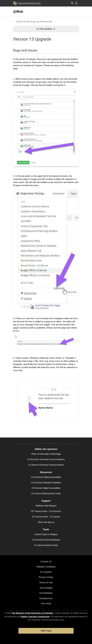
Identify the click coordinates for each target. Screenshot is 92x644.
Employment (46, 598)
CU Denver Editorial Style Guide (46, 494)
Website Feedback (46, 567)
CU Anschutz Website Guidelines (46, 483)
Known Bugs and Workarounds (38, 22)
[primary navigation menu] (76, 3)
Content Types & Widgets (46, 534)
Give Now (46, 604)
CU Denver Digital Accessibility (46, 488)
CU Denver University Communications (46, 465)
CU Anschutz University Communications (46, 459)
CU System (46, 572)
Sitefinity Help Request (46, 506)
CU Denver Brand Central (46, 545)
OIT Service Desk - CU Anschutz (46, 511)
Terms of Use (46, 583)
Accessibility (46, 588)
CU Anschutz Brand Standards (46, 540)
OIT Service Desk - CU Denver (46, 517)
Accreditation (46, 593)
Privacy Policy (46, 577)
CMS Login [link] (46, 631)
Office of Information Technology (46, 454)
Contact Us (46, 562)
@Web (18, 12)
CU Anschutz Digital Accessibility (46, 477)
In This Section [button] (46, 29)
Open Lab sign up (46, 522)
